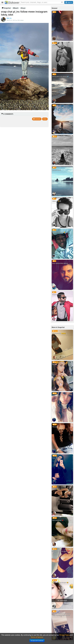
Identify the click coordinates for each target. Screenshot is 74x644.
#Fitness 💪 (55, 489)
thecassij (55, 427)
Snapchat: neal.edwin (58, 295)
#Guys (23, 8)
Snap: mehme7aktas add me (60, 263)
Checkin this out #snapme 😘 (60, 582)
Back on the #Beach (58, 139)
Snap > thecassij (57, 458)
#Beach (16, 8)
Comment (37, 119)
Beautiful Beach (56, 170)
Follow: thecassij (57, 396)
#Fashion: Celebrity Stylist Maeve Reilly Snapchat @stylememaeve (61, 614)
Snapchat (6, 8)
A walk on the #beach (58, 108)
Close (45, 119)
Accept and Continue (37, 641)
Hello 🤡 (54, 365)
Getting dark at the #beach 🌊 (60, 77)
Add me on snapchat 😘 (59, 232)
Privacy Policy (65, 635)
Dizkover (12, 3)
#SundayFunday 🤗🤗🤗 (59, 333)
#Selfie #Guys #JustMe (58, 45)
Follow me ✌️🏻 (57, 201)
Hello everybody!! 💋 (58, 520)
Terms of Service (37, 637)
